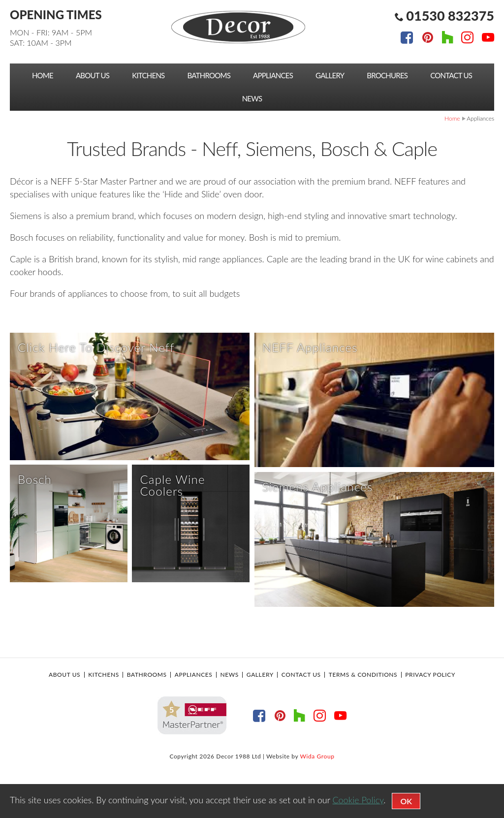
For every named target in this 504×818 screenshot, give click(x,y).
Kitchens (148, 75)
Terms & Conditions (363, 724)
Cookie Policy (358, 800)
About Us (93, 75)
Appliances (273, 75)
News (252, 98)
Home (43, 75)
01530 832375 (450, 16)
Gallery (330, 75)
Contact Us (451, 75)
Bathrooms (209, 75)
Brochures (387, 75)
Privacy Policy (430, 724)
